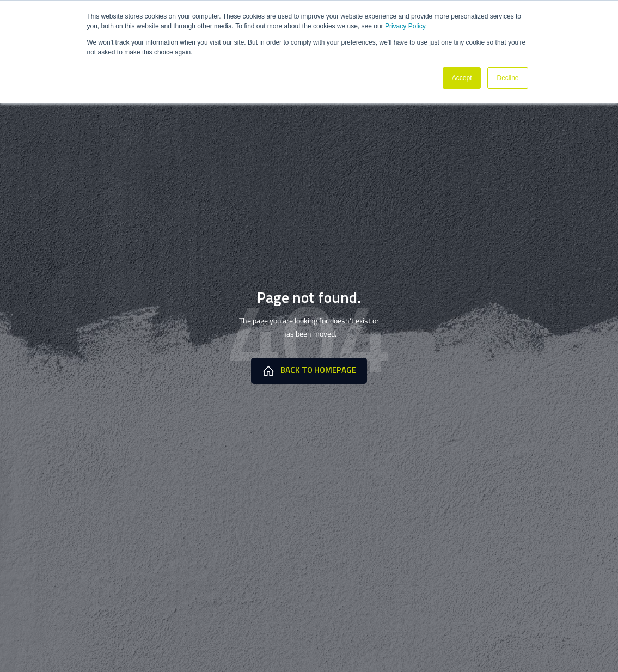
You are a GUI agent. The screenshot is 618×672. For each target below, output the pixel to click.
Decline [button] (507, 78)
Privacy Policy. (406, 26)
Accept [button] (462, 78)
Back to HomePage (309, 370)
